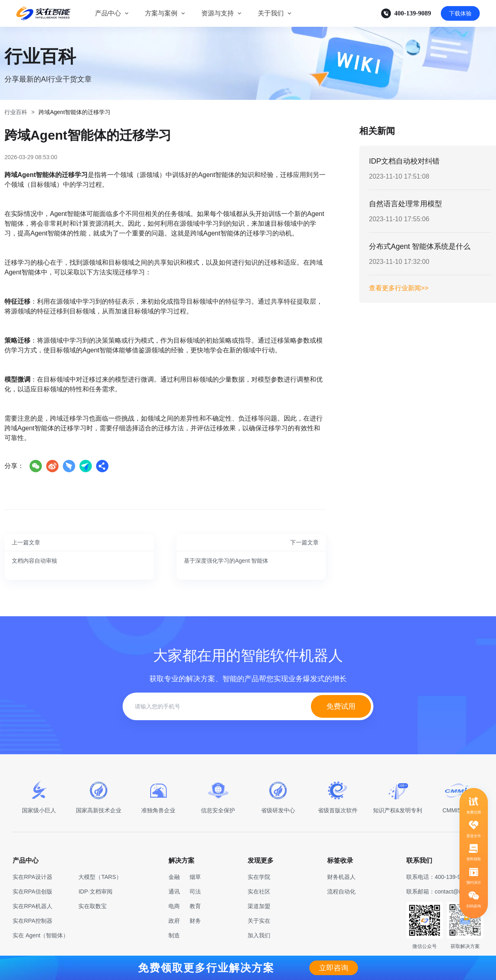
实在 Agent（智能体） (41, 935)
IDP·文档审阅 (95, 891)
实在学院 (259, 877)
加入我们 (259, 935)
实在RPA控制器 (32, 921)
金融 (174, 877)
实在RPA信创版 (32, 891)
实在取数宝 (93, 906)
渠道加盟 (259, 906)
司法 (195, 891)
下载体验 (460, 13)
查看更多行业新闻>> (399, 288)
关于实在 (259, 921)
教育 (195, 906)
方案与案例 (161, 13)
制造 (174, 935)
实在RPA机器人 (32, 906)
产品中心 (108, 13)
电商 (174, 906)
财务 (195, 921)
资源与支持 (218, 13)
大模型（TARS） (100, 877)
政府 (174, 921)
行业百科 (16, 112)
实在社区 (259, 891)
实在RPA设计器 (32, 877)
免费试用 (341, 706)
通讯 (174, 891)
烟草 (195, 877)
